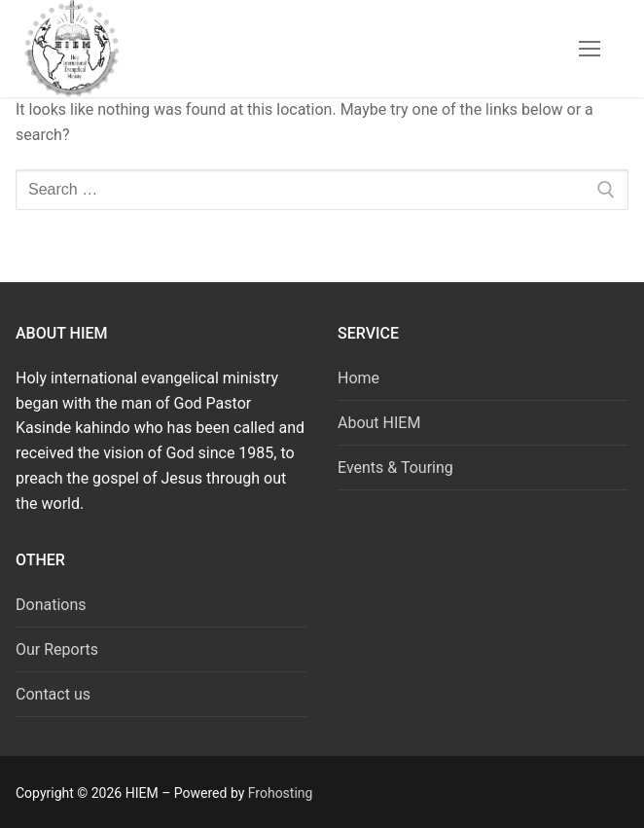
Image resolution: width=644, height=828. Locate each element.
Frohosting (281, 793)
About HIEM (379, 423)
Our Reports (57, 649)
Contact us (53, 694)
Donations (51, 605)
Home (358, 378)
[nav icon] (590, 49)
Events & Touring (395, 468)
